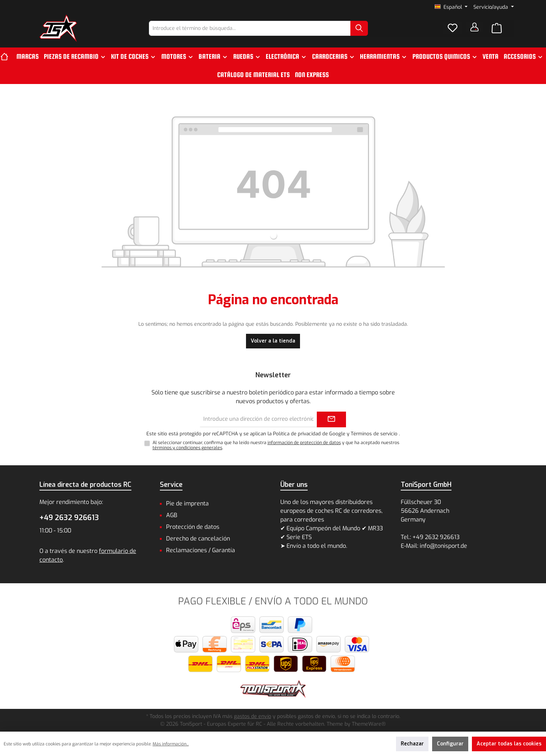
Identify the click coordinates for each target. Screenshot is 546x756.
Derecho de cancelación (198, 539)
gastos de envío (253, 716)
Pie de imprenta (187, 503)
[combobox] (250, 28)
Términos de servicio (374, 434)
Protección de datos (193, 527)
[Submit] (331, 419)
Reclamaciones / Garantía (201, 550)
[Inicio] (7, 57)
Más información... (171, 744)
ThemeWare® (369, 724)
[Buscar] (359, 28)
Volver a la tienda (273, 341)
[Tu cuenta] (474, 27)
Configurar (450, 744)
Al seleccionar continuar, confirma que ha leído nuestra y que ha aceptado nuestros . (276, 445)
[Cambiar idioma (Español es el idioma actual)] (451, 7)
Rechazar (412, 744)
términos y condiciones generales (187, 448)
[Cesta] (497, 28)
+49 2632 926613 (69, 518)
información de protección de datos (304, 443)
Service (171, 485)
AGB (172, 515)
